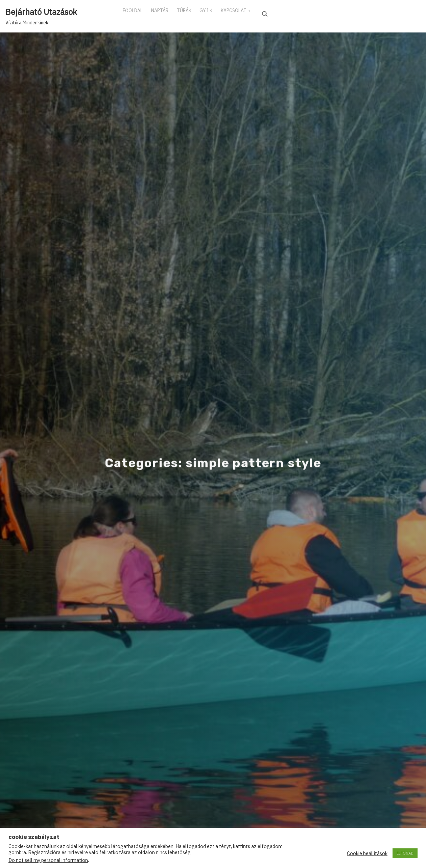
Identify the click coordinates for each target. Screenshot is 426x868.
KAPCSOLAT (257, 13)
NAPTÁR (168, 13)
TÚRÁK (197, 13)
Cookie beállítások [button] (367, 853)
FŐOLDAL (135, 13)
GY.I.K (224, 13)
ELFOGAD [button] (405, 853)
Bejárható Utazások (41, 12)
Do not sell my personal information (48, 860)
